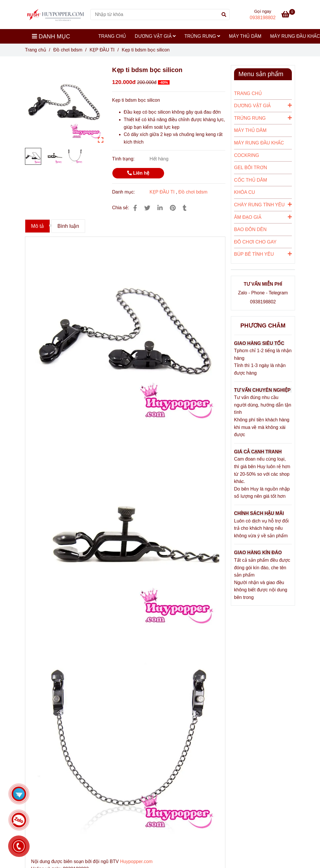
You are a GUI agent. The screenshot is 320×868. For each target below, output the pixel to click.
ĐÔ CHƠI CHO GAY (255, 242)
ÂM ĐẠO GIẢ (263, 217)
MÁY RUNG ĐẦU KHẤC (259, 143)
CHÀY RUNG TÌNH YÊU (263, 204)
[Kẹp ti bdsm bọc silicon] (55, 15)
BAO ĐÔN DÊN (250, 229)
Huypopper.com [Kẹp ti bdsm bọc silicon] (136, 861)
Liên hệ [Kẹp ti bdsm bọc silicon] (138, 173)
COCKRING (247, 155)
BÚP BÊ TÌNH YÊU (263, 254)
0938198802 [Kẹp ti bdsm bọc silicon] (263, 18)
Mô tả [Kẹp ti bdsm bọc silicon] (37, 226)
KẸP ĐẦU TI (162, 192)
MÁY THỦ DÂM (245, 36)
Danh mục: (124, 192)
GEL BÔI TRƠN (250, 168)
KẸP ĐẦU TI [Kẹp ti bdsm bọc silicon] (102, 50)
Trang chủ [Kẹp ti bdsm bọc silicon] (36, 50)
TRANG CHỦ (112, 36)
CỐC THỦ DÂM (251, 180)
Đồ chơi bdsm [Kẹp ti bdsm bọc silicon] (68, 50)
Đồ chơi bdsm (193, 192)
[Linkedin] (160, 208)
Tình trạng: (124, 159)
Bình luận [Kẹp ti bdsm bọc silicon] (68, 226)
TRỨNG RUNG (202, 36)
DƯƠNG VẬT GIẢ (155, 36)
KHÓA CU (245, 192)
